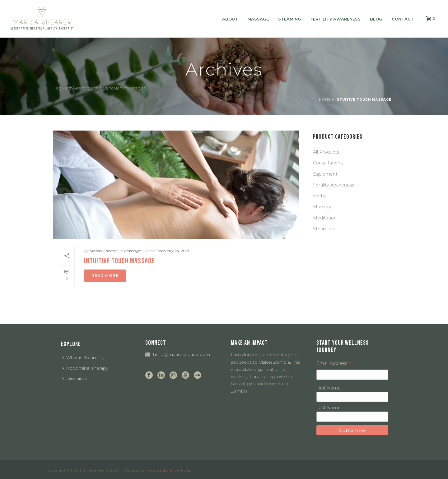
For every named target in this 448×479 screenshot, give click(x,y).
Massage (258, 19)
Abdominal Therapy (85, 368)
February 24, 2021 (173, 251)
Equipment (325, 174)
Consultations (328, 163)
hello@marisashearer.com (182, 354)
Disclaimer (76, 378)
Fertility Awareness (336, 19)
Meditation (325, 218)
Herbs (320, 196)
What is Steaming (84, 357)
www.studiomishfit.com (169, 470)
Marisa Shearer (104, 251)
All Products (326, 152)
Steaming (290, 19)
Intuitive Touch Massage (119, 261)
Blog (376, 19)
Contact (403, 19)
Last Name (329, 408)
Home (325, 100)
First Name (329, 388)
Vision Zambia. (275, 362)
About (230, 19)
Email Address (334, 363)
